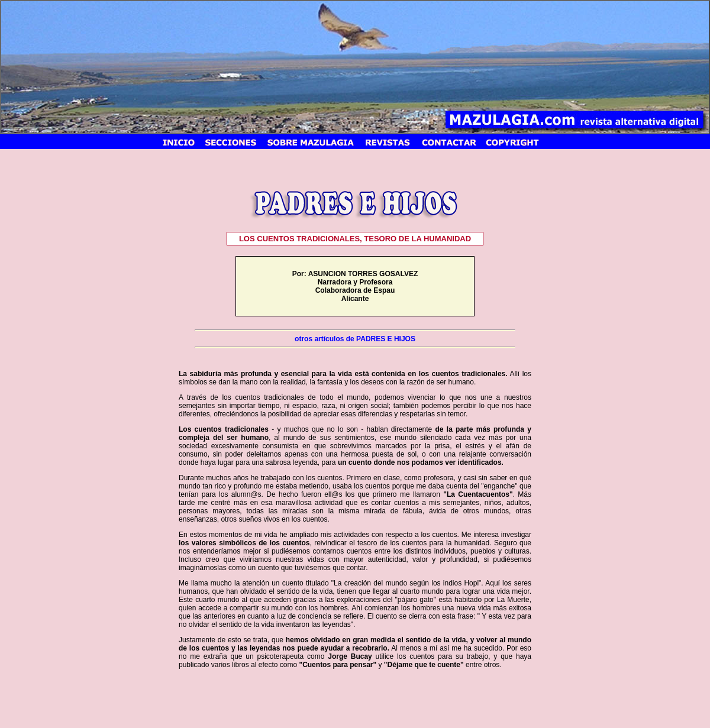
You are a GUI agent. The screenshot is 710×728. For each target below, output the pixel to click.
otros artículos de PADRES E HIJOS (355, 339)
